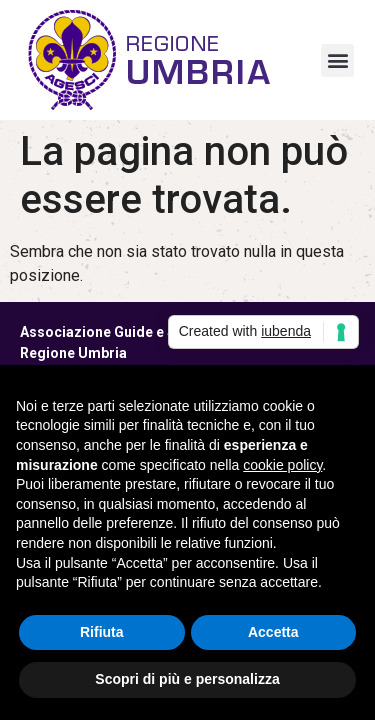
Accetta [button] (273, 632)
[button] (337, 60)
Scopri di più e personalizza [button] (187, 679)
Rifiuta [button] (102, 632)
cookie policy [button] (282, 465)
